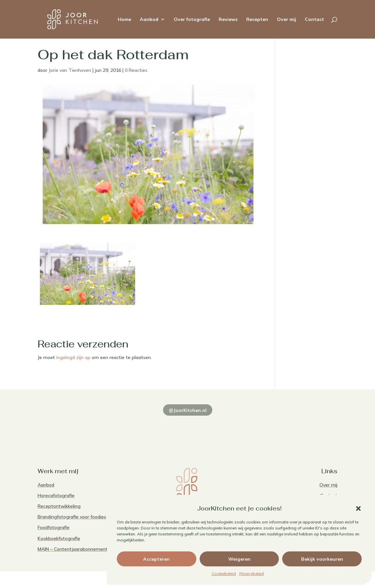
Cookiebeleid (224, 574)
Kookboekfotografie (59, 538)
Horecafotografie (56, 495)
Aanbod (149, 20)
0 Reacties (136, 70)
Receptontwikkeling (59, 506)
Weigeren (239, 559)
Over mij (286, 20)
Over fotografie (192, 20)
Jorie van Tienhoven (70, 70)
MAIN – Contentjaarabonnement (73, 549)
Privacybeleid (252, 574)
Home (124, 20)
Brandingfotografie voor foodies (72, 517)
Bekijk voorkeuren (322, 559)
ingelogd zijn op (73, 357)
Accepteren (156, 559)
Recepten (257, 20)
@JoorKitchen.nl (188, 410)
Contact (314, 20)
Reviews (228, 20)
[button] (358, 508)
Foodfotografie (54, 527)
